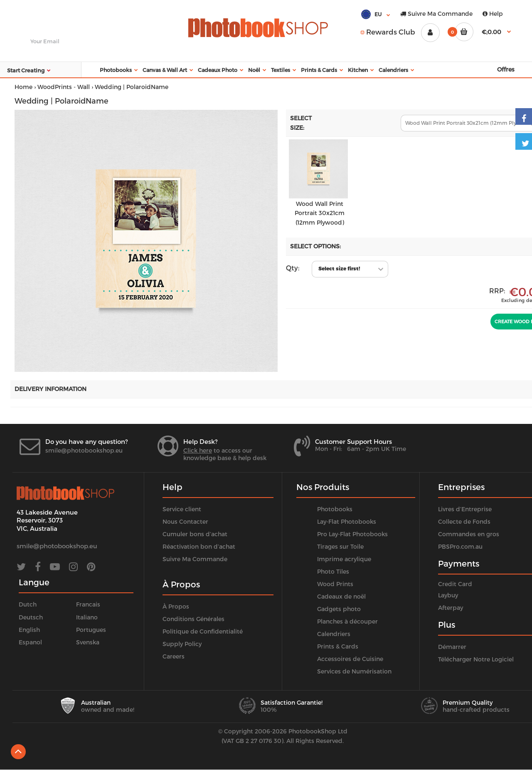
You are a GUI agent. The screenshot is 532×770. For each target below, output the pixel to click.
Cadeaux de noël (341, 596)
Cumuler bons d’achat (195, 534)
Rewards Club (388, 32)
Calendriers (334, 634)
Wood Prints (335, 584)
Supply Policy (182, 644)
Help (493, 14)
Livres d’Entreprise (465, 509)
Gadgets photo (339, 609)
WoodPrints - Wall (64, 87)
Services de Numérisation (354, 671)
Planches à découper (347, 621)
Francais (88, 604)
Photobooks (335, 509)
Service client (182, 509)
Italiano (87, 617)
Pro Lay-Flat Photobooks (352, 534)
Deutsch (31, 617)
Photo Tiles (333, 571)
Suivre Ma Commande (436, 14)
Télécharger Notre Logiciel (476, 659)
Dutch (28, 604)
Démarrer (452, 647)
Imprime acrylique (344, 559)
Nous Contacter (185, 521)
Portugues (91, 630)
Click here (198, 450)
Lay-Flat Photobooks (347, 521)
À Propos (176, 606)
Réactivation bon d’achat (199, 546)
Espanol (30, 642)
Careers (174, 656)
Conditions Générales (193, 619)
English (29, 630)
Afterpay (451, 608)
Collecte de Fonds (464, 521)
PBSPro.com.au (460, 546)
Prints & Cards (338, 646)
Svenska (88, 642)
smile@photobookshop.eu (84, 450)
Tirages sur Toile (340, 546)
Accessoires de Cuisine (350, 659)
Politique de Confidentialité (203, 631)
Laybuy (448, 595)
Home (23, 87)
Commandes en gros (469, 534)
